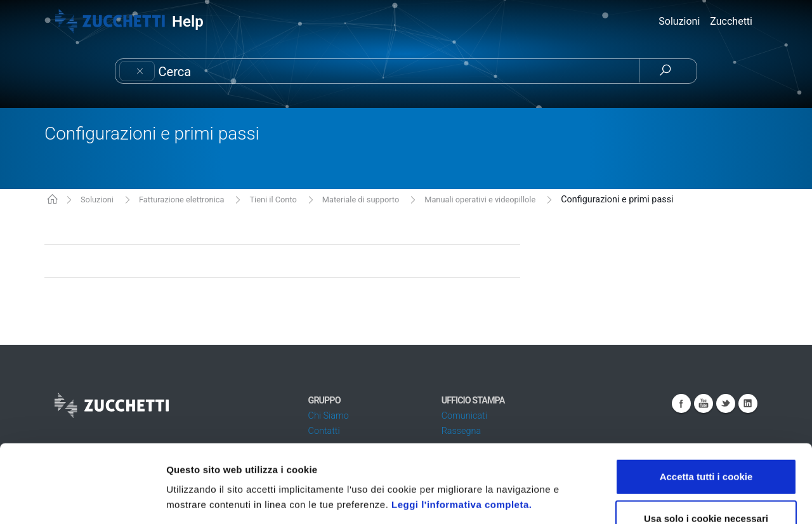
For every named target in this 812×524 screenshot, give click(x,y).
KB (52, 200)
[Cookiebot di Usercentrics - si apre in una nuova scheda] (82, 499)
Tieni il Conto (273, 200)
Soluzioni (97, 200)
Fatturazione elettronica (182, 200)
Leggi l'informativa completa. (462, 427)
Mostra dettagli (674, 499)
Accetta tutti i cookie (706, 399)
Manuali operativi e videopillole (480, 200)
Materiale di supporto (361, 200)
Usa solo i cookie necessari (706, 441)
